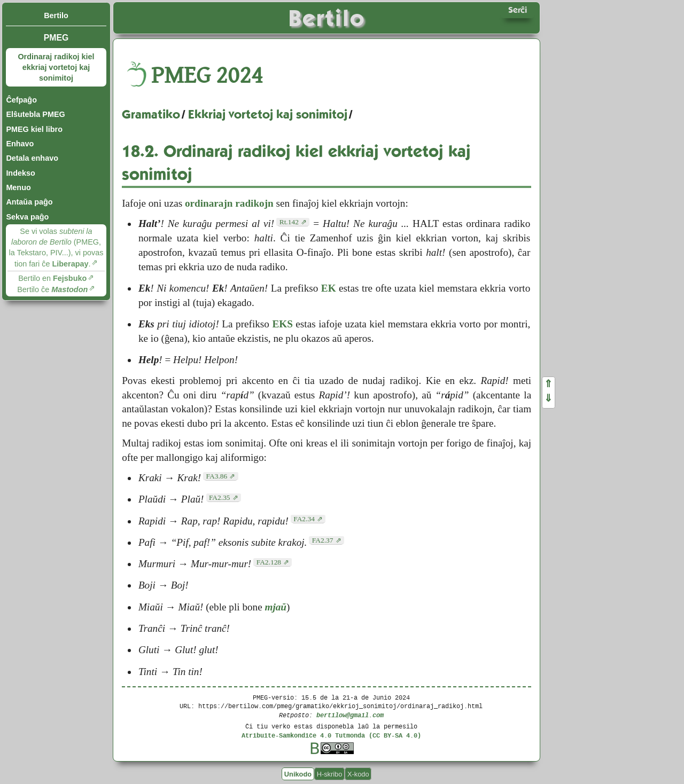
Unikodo (298, 774)
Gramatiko (151, 114)
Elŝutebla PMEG (35, 114)
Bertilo (56, 15)
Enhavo (20, 144)
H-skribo (330, 774)
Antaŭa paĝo (29, 202)
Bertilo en (52, 278)
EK (329, 288)
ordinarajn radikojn (229, 203)
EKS (282, 324)
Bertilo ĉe (52, 289)
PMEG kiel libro (34, 129)
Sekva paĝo (27, 217)
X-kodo (358, 774)
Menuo (18, 187)
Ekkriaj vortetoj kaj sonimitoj (268, 114)
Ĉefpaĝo (21, 100)
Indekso (20, 173)
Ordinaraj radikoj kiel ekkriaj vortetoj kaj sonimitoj (56, 67)
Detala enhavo (32, 158)
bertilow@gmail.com (350, 715)
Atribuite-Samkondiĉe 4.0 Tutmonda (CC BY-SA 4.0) (331, 735)
